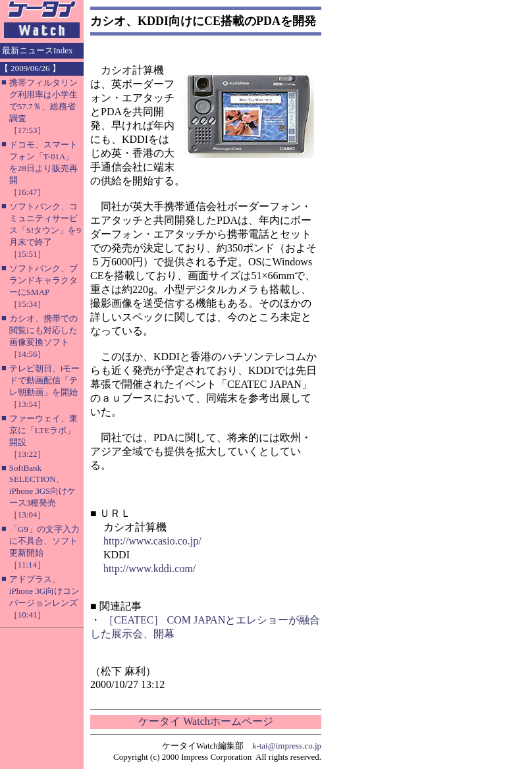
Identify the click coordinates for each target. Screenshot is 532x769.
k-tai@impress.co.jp (287, 746)
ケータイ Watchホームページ (205, 721)
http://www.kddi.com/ (149, 569)
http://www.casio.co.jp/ (152, 541)
